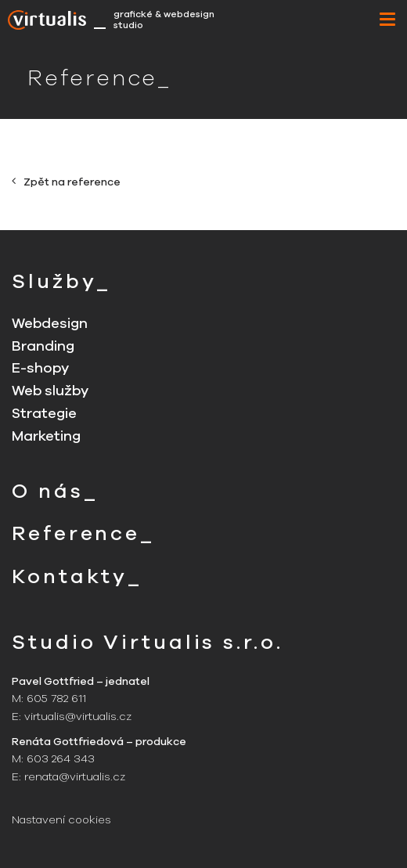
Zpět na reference (66, 182)
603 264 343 (61, 759)
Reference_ (83, 533)
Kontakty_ (77, 576)
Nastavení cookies (61, 820)
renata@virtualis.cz (75, 777)
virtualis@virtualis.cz (78, 717)
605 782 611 (56, 699)
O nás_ (55, 491)
